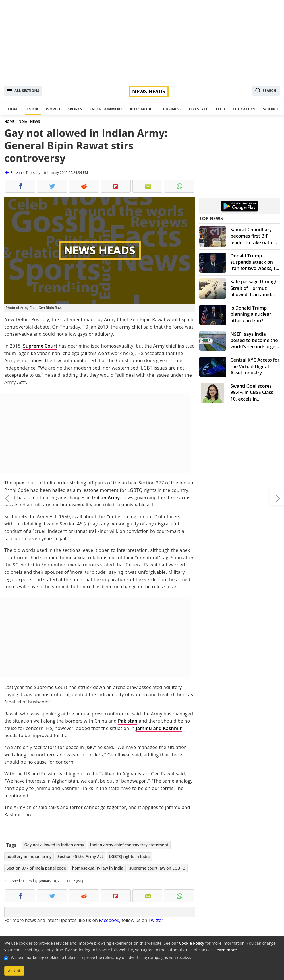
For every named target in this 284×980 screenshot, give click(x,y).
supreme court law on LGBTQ (157, 868)
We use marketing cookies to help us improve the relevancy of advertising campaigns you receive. (101, 957)
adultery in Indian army (29, 856)
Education (244, 109)
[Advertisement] (142, 40)
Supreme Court (40, 346)
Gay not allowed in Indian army (54, 845)
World (53, 109)
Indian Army (106, 498)
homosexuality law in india (98, 868)
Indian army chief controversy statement (129, 845)
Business (172, 109)
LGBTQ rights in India (129, 856)
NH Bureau (13, 173)
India (33, 109)
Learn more (226, 950)
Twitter (156, 920)
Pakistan (128, 721)
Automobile (143, 109)
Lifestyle (199, 109)
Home (14, 109)
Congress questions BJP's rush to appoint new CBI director (277, 498)
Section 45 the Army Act (80, 856)
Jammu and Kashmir (159, 728)
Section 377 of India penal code (36, 868)
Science (271, 109)
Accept (14, 971)
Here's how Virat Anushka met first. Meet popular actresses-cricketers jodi (7, 498)
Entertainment (106, 109)
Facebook (109, 920)
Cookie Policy (191, 943)
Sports (75, 109)
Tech (220, 109)
